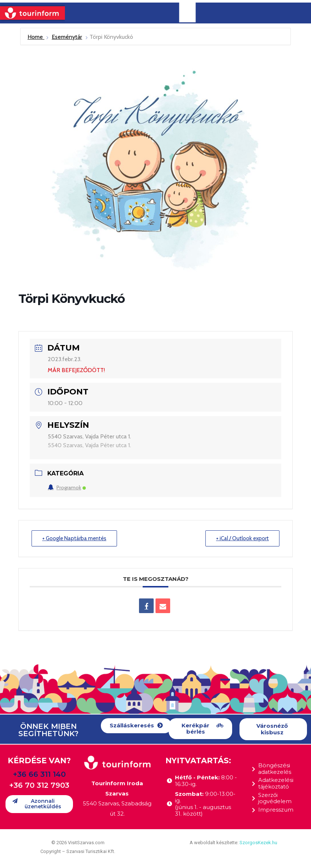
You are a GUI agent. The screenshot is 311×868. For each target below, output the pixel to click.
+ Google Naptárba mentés (75, 538)
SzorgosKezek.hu (258, 843)
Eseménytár (67, 37)
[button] (136, 726)
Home (36, 37)
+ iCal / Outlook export (242, 538)
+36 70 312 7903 (39, 785)
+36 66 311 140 (39, 774)
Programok (67, 487)
